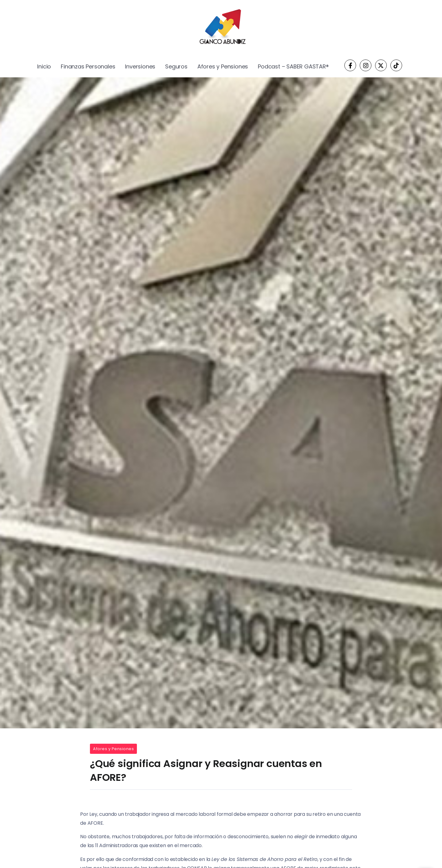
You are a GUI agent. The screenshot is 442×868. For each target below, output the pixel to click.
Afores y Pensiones (113, 749)
